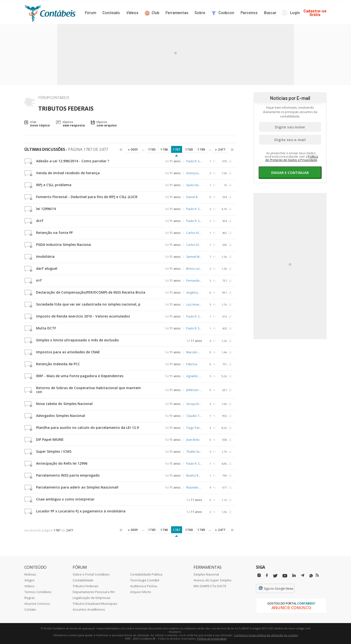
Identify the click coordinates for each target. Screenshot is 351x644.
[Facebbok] (267, 575)
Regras (30, 598)
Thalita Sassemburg (194, 452)
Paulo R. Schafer (194, 161)
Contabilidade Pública (146, 574)
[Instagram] (259, 575)
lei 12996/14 (46, 209)
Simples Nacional (206, 574)
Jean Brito (193, 440)
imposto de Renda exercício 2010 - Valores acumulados (83, 316)
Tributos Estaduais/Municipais (95, 604)
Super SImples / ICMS (54, 451)
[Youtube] (285, 576)
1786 (164, 149)
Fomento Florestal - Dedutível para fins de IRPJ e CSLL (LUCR (87, 197)
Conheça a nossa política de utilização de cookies (266, 635)
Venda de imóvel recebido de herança (68, 173)
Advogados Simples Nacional (61, 416)
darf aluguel (47, 268)
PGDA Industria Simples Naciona (63, 245)
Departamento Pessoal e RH (94, 592)
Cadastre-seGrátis (315, 13)
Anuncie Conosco (37, 604)
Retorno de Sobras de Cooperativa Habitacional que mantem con (88, 390)
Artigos (29, 580)
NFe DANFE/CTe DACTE (210, 586)
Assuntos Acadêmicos (89, 609)
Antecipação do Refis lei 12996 (62, 463)
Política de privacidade (212, 639)
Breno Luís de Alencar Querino (194, 269)
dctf (40, 221)
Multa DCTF (46, 328)
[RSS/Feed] (317, 575)
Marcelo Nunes (194, 352)
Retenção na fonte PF (54, 233)
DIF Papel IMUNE (50, 439)
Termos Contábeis (38, 592)
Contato (30, 609)
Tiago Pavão (194, 428)
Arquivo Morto (141, 592)
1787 (177, 149)
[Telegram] (302, 576)
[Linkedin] (294, 575)
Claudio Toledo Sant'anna (194, 416)
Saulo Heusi (194, 185)
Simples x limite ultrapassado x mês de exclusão (78, 340)
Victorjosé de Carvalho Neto (194, 173)
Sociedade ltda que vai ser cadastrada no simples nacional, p (88, 304)
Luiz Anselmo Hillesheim (194, 304)
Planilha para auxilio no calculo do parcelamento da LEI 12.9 (87, 428)
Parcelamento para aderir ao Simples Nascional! (77, 487)
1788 (189, 149)
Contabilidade (83, 580)
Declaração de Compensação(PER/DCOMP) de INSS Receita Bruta (91, 292)
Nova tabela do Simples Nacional (64, 404)
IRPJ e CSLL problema (54, 185)
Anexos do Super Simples (213, 580)
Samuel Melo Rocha (194, 257)
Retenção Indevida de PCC (58, 364)
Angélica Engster (194, 293)
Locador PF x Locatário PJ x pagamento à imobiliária (81, 511)
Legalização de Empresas (92, 598)
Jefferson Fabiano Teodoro (194, 390)
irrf (39, 280)
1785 (152, 149)
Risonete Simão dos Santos (194, 487)
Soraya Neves (194, 404)
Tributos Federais (86, 586)
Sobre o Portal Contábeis (91, 574)
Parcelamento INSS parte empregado (68, 475)
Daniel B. (192, 197)
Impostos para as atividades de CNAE (68, 352)
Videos (29, 586)
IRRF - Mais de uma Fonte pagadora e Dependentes (80, 376)
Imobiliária (45, 256)
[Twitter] (275, 576)
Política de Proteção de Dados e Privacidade (292, 158)
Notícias (30, 574)
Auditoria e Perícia (144, 586)
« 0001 (133, 149)
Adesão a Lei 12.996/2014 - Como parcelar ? (73, 161)
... (143, 149)
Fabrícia (192, 364)
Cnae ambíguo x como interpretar (65, 499)
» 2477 (220, 149)
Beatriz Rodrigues (194, 476)
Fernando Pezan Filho (194, 281)
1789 (201, 149)
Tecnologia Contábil (145, 580)
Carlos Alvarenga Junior (194, 233)
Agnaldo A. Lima (194, 376)
